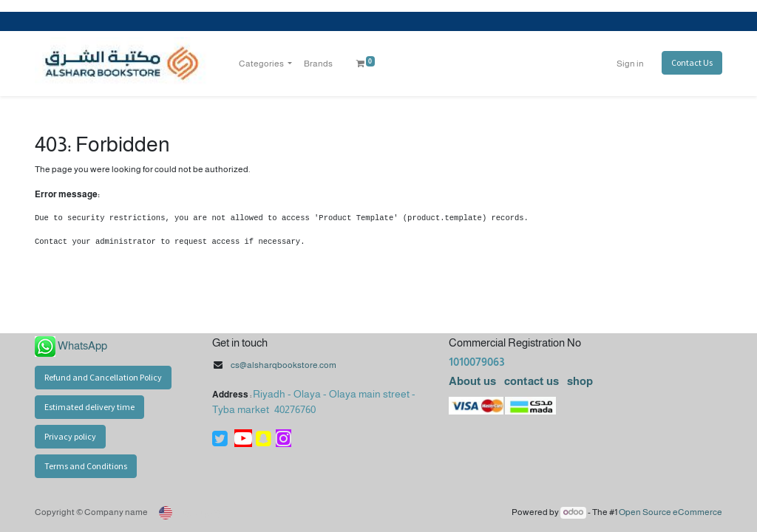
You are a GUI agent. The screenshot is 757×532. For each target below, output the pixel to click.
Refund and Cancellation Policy (103, 377)
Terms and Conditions (86, 466)
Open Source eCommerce (671, 512)
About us (472, 381)
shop (580, 381)
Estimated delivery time (89, 407)
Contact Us (692, 62)
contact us (530, 381)
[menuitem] (318, 64)
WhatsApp (82, 345)
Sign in (630, 64)
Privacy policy (70, 436)
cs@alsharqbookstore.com (284, 365)
